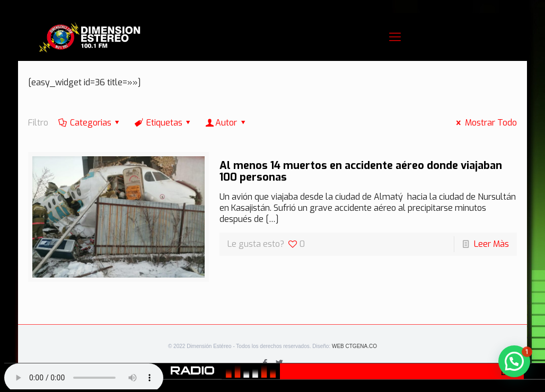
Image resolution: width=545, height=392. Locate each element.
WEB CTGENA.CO (354, 346)
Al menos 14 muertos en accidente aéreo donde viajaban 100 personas (361, 171)
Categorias (90, 123)
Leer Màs (491, 244)
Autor (226, 123)
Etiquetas (163, 123)
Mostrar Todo (485, 123)
